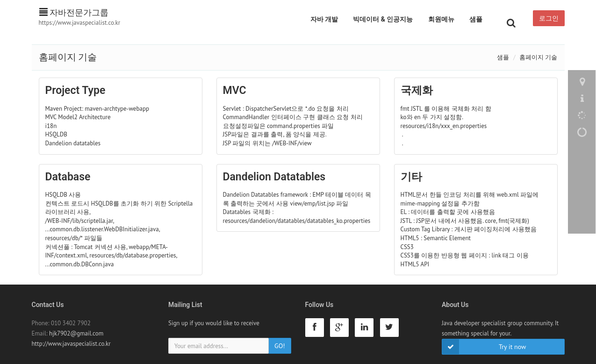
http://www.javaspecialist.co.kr (71, 344)
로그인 (549, 18)
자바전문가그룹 (74, 12)
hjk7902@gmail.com (76, 333)
